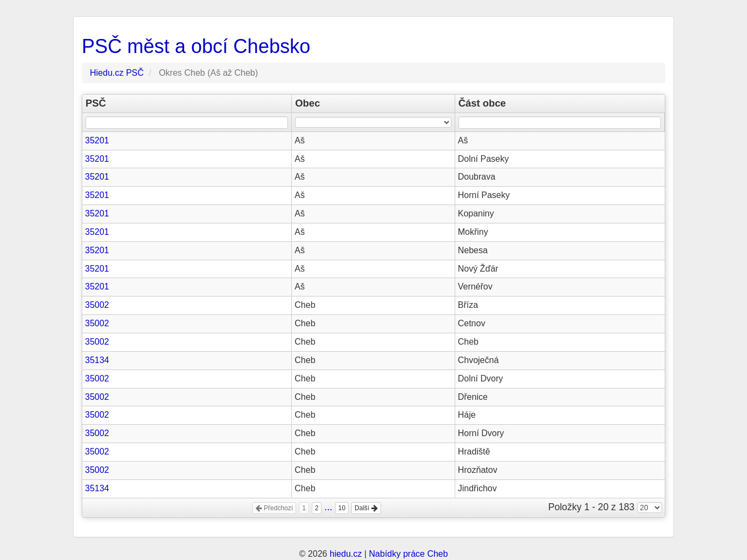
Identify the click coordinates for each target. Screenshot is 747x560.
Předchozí (274, 508)
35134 (97, 360)
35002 (97, 305)
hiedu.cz (346, 554)
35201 (97, 140)
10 (342, 508)
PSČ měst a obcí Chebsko (196, 46)
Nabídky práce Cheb (409, 554)
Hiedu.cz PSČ (117, 73)
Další (366, 508)
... (328, 507)
